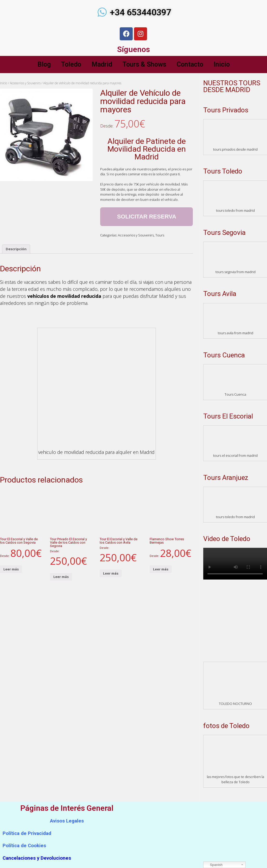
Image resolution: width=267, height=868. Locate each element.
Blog (44, 64)
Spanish (214, 865)
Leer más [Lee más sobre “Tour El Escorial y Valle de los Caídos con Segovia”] (11, 569)
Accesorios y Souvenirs (25, 83)
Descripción (16, 249)
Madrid (102, 64)
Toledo (71, 64)
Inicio (222, 64)
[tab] (16, 249)
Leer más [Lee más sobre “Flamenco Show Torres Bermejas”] (161, 569)
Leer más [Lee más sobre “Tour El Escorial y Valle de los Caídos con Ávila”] (111, 573)
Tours (160, 235)
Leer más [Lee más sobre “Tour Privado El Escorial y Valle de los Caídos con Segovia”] (61, 577)
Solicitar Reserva (147, 217)
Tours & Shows (144, 64)
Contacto (190, 64)
